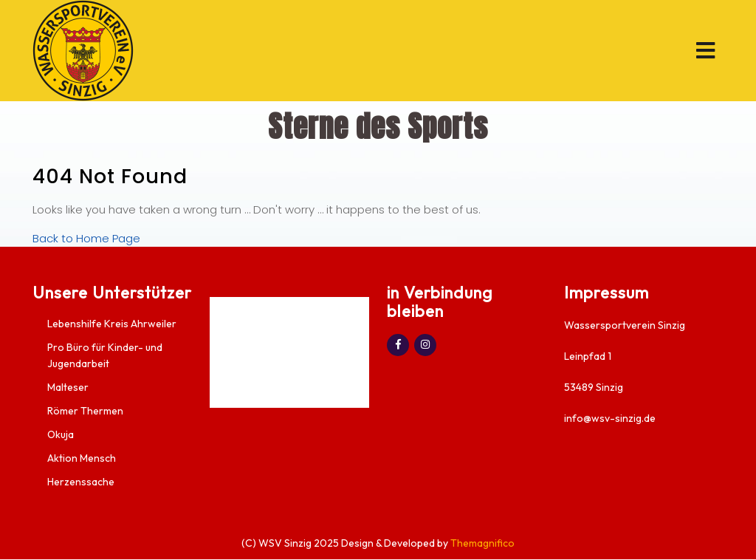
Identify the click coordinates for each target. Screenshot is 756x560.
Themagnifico (481, 543)
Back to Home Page (86, 238)
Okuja (61, 434)
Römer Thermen (85, 411)
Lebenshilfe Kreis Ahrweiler (112, 324)
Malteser (68, 387)
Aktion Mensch (82, 458)
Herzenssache (81, 482)
